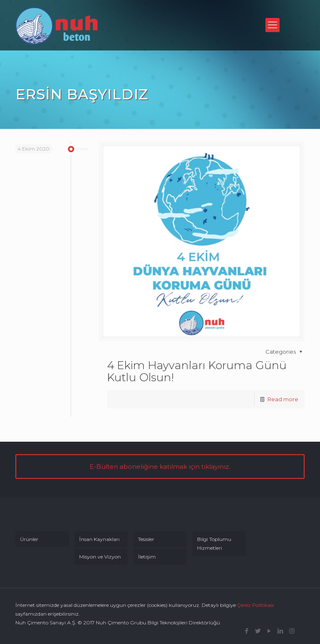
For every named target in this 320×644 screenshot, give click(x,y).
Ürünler (29, 539)
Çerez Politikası (255, 605)
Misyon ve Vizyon (100, 557)
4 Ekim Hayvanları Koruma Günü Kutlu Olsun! (197, 371)
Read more (283, 399)
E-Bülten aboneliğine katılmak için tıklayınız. (160, 467)
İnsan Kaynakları (99, 539)
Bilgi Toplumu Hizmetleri (214, 543)
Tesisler (146, 539)
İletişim (147, 557)
